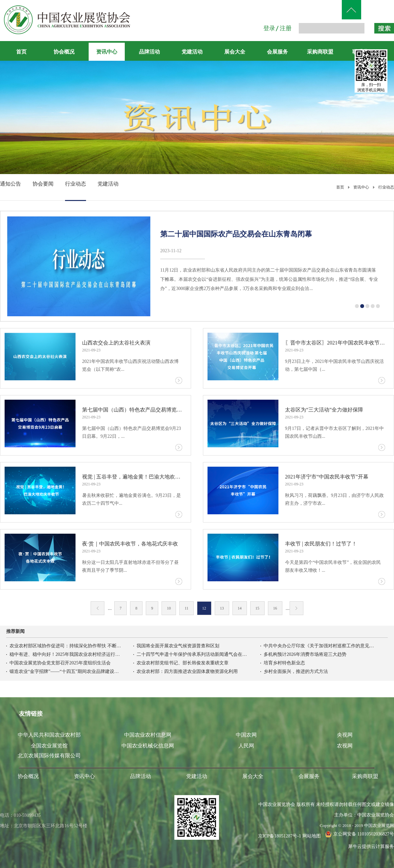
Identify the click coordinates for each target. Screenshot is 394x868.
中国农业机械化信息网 (148, 746)
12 (204, 608)
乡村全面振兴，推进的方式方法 (296, 671)
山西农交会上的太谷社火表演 (116, 343)
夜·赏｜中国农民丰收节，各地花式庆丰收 (130, 544)
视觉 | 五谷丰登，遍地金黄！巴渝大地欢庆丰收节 (132, 477)
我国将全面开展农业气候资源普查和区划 (178, 646)
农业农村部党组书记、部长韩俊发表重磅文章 (183, 663)
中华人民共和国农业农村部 (49, 735)
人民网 (246, 746)
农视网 (345, 746)
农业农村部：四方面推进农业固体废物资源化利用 (187, 671)
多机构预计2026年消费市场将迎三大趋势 (305, 654)
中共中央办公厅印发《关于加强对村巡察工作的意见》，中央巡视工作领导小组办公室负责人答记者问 (319, 646)
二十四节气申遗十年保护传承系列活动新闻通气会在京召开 (192, 654)
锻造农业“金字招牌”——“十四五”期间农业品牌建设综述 (65, 671)
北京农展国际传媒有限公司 (49, 756)
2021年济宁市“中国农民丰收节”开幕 (327, 477)
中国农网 (246, 735)
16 (275, 608)
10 (169, 608)
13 (222, 608)
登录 (269, 28)
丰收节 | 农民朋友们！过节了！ (321, 544)
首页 (21, 52)
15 (257, 608)
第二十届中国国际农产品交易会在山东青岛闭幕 (236, 234)
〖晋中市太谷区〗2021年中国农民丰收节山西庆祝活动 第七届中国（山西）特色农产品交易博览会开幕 (335, 343)
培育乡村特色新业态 (284, 663)
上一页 (98, 608)
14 (240, 608)
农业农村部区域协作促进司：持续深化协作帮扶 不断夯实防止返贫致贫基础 (65, 646)
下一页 (296, 608)
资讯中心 (361, 187)
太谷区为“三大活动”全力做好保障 (324, 410)
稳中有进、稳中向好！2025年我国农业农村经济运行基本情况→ (65, 654)
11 (186, 608)
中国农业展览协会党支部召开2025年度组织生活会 (60, 663)
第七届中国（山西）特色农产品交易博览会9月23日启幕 (132, 410)
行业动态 (386, 187)
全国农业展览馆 (49, 746)
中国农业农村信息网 (148, 735)
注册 (286, 28)
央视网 (345, 735)
